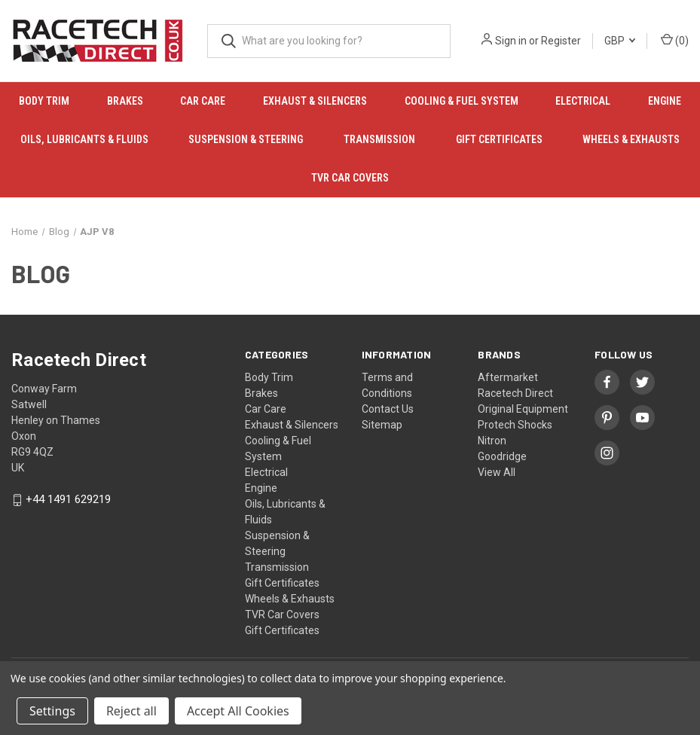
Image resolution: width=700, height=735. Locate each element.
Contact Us (388, 409)
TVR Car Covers (350, 178)
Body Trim (44, 101)
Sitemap (382, 425)
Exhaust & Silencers (315, 101)
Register (561, 41)
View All (497, 472)
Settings (52, 711)
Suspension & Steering (246, 139)
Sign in (511, 41)
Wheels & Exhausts (631, 139)
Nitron (492, 441)
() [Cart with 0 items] (675, 40)
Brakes (125, 101)
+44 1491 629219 (68, 500)
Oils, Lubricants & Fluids (84, 139)
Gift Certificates (499, 139)
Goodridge (502, 456)
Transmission (379, 139)
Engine (261, 488)
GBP (620, 41)
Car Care (203, 101)
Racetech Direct (515, 393)
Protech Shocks (515, 425)
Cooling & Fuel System (462, 101)
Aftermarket (508, 377)
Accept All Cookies (238, 711)
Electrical (583, 101)
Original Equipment (523, 409)
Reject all (131, 711)
